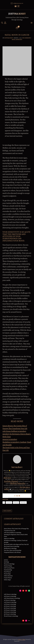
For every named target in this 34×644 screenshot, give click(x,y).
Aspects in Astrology (10, 439)
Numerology (7, 574)
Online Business (8, 576)
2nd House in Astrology (10, 602)
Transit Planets (8, 578)
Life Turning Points (9, 568)
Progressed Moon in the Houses (12, 552)
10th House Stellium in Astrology (14, 431)
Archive (6, 560)
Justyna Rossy (17, 14)
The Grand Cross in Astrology (12, 546)
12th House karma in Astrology (12, 598)
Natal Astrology (17, 40)
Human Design (8, 566)
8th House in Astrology (10, 612)
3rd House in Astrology (10, 604)
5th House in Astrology (10, 606)
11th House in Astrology (10, 596)
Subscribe (21, 483)
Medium (14, 483)
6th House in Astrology (10, 608)
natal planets (7, 511)
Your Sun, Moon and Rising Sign (13, 550)
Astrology (6, 562)
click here (7, 478)
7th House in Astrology (10, 610)
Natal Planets (7, 572)
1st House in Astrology (10, 600)
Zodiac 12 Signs (22, 639)
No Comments (27, 38)
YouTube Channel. (11, 481)
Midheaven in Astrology (10, 548)
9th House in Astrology (10, 614)
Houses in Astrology (9, 564)
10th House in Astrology (10, 594)
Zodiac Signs (7, 580)
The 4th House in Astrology (11, 616)
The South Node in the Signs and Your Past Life (16, 544)
